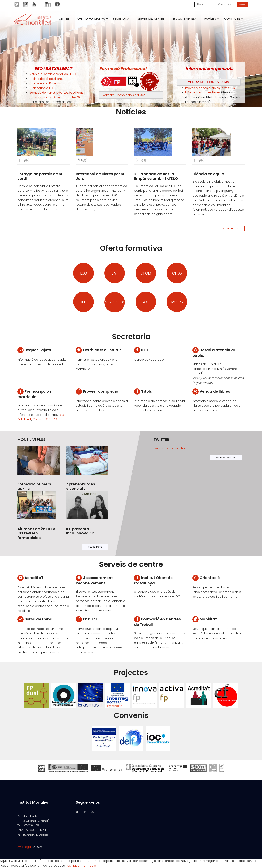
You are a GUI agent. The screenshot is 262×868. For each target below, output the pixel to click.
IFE (84, 302)
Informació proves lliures (203, 92)
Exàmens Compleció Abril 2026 (124, 95)
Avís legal (24, 847)
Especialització (115, 302)
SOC (146, 302)
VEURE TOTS (95, 547)
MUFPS (177, 302)
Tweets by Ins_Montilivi (170, 448)
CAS (54, 419)
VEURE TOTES (231, 229)
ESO (84, 273)
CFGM (146, 273)
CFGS (177, 273)
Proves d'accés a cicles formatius (210, 88)
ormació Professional (124, 69)
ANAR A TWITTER (226, 457)
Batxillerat (24, 419)
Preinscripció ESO (42, 88)
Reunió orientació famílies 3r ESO (54, 74)
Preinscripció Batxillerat (46, 79)
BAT (115, 273)
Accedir (242, 5)
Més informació (85, 866)
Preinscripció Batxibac (46, 83)
